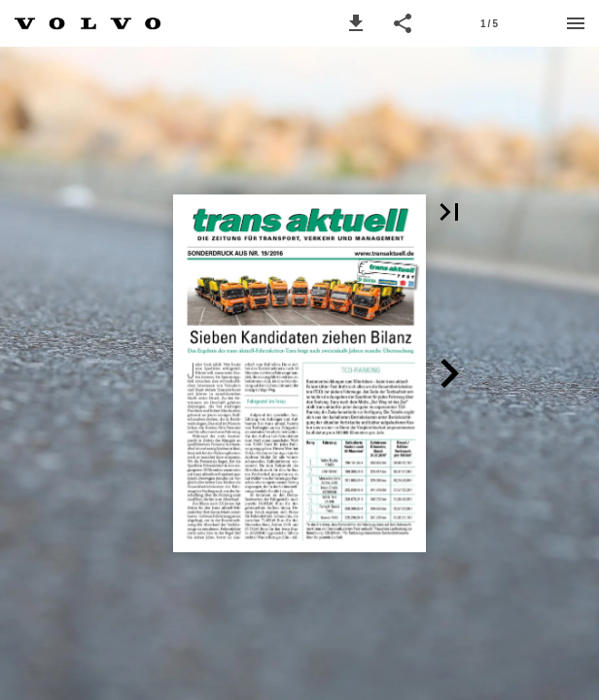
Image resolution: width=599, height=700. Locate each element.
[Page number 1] (489, 23)
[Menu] (576, 23)
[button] (356, 23)
